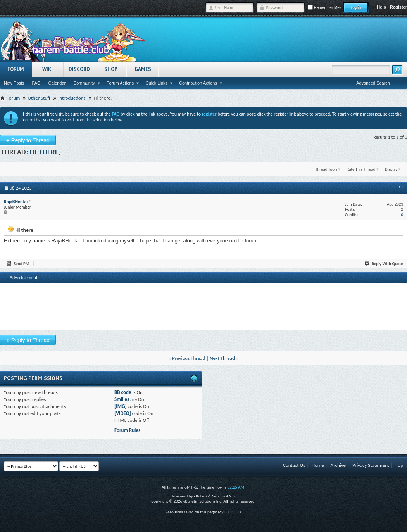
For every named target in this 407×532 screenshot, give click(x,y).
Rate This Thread (361, 169)
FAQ (36, 83)
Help (381, 7)
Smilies (122, 399)
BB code (123, 392)
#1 (401, 188)
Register (398, 7)
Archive (338, 465)
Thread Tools (326, 169)
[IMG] (121, 406)
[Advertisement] (203, 297)
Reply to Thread (28, 140)
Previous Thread (189, 358)
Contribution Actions (198, 83)
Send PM (18, 264)
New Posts (14, 83)
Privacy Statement (371, 465)
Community (84, 83)
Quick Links (156, 83)
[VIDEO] (123, 413)
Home (318, 465)
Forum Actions (120, 83)
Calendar (57, 83)
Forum (16, 69)
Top (399, 465)
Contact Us (294, 465)
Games (143, 69)
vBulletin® (203, 496)
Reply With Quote (384, 264)
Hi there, (45, 152)
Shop (111, 69)
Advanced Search (373, 83)
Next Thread (222, 358)
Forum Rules (127, 430)
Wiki (47, 69)
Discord (79, 69)
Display (391, 169)
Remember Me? (325, 8)
